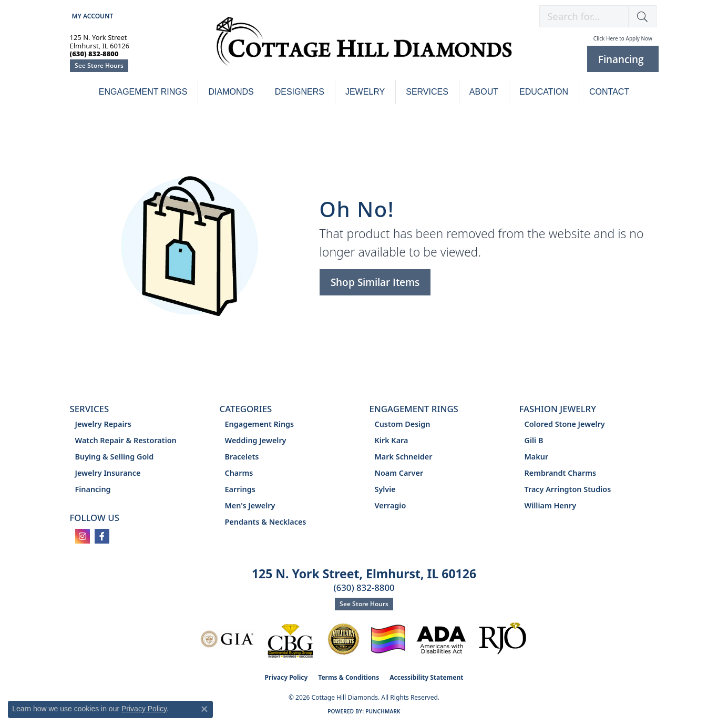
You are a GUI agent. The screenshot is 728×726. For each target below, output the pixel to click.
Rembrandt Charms (561, 473)
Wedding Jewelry (256, 440)
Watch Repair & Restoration (126, 440)
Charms (239, 473)
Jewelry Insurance (108, 473)
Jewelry (365, 92)
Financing (93, 489)
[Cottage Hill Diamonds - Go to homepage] (364, 47)
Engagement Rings (143, 92)
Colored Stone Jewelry (565, 424)
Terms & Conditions (348, 677)
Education (544, 92)
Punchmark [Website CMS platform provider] (383, 711)
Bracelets (242, 457)
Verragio (391, 505)
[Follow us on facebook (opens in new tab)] (102, 536)
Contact (609, 92)
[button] (92, 16)
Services (427, 92)
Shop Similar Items (375, 282)
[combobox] (584, 16)
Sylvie (385, 489)
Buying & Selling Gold (115, 457)
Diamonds (231, 92)
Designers (300, 92)
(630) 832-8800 (364, 587)
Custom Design (403, 424)
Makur (537, 457)
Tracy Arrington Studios (568, 489)
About (484, 92)
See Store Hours (99, 65)
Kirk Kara (392, 440)
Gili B (534, 440)
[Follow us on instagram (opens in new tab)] (83, 536)
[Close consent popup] (204, 709)
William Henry (551, 505)
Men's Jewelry (250, 505)
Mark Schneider (404, 457)
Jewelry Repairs (103, 424)
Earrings (240, 489)
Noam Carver (399, 473)
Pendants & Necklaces (266, 522)
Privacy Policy (286, 677)
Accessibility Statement (426, 677)
